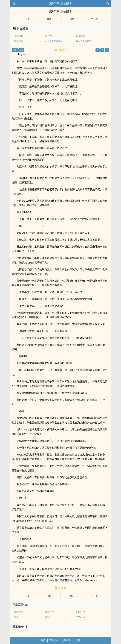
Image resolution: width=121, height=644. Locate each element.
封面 (72, 19)
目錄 (49, 19)
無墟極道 (19, 612)
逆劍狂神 (80, 612)
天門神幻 (80, 617)
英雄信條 (19, 36)
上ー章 (26, 19)
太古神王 (49, 36)
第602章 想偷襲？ (60, 3)
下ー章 (95, 19)
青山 (16, 617)
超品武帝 (80, 36)
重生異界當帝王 (84, 41)
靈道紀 (48, 617)
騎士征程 (19, 41)
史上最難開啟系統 (54, 41)
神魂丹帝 (49, 612)
